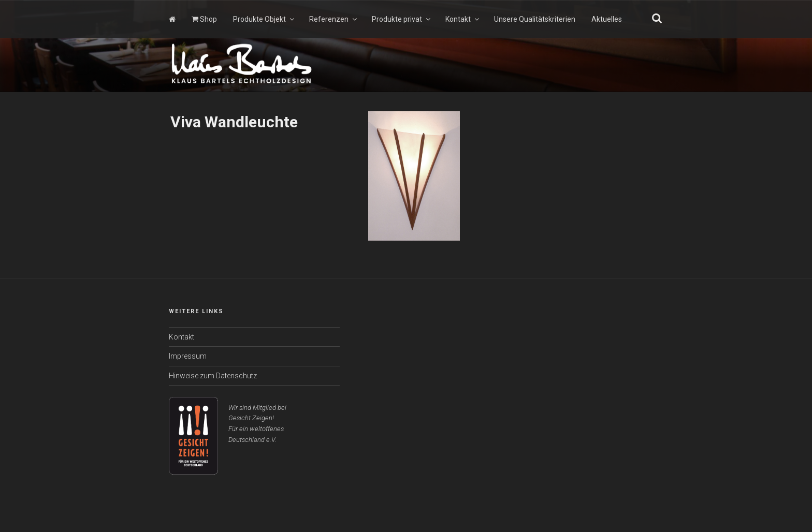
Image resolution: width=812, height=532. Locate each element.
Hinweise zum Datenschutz (213, 376)
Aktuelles (607, 19)
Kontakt (463, 19)
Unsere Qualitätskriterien (535, 19)
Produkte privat (402, 19)
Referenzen (334, 19)
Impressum (188, 356)
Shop (204, 19)
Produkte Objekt (264, 19)
